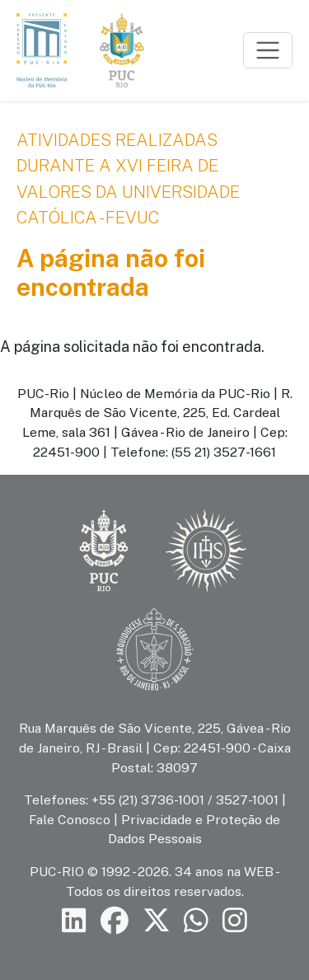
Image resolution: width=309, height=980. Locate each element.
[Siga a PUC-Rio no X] (157, 921)
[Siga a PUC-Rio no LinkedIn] (74, 921)
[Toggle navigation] (268, 50)
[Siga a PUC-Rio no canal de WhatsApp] (196, 921)
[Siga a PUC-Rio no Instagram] (235, 921)
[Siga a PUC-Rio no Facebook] (115, 921)
